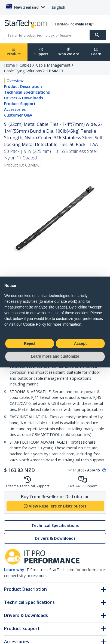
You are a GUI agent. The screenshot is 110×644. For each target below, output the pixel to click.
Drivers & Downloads (24, 98)
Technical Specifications (27, 92)
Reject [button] (30, 343)
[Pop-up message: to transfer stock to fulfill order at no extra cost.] (103, 470)
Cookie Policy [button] (34, 324)
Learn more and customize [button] (55, 356)
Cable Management (53, 65)
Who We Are (69, 52)
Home (10, 65)
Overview (15, 81)
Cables (25, 65)
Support (41, 52)
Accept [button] (80, 343)
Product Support (20, 104)
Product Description (23, 86)
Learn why (14, 570)
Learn (96, 52)
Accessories (15, 109)
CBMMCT (55, 71)
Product (14, 52)
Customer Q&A (18, 115)
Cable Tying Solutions (23, 71)
